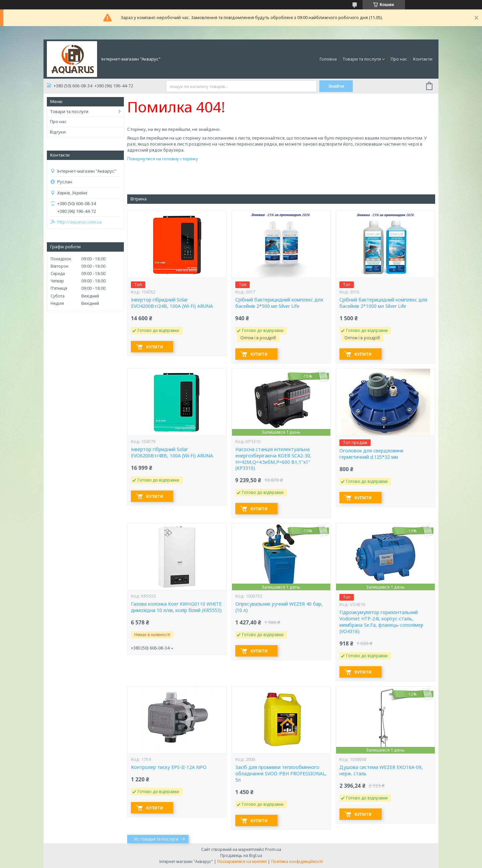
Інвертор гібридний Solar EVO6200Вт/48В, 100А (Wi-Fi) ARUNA (172, 453)
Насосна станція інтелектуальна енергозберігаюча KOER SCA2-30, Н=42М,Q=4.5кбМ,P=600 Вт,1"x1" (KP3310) (273, 459)
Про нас (399, 59)
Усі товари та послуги (156, 839)
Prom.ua (273, 849)
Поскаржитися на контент (242, 861)
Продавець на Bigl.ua (241, 855)
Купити (154, 347)
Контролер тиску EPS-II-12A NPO (169, 767)
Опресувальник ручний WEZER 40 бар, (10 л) (279, 607)
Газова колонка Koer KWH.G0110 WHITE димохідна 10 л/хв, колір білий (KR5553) (176, 607)
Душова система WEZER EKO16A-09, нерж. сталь (381, 770)
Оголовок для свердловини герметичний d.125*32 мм (371, 454)
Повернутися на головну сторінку (163, 159)
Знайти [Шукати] (336, 86)
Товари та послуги (362, 59)
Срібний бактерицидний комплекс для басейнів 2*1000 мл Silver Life (383, 303)
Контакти (423, 59)
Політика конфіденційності (297, 861)
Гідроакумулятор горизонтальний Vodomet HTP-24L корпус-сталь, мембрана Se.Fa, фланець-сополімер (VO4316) (381, 622)
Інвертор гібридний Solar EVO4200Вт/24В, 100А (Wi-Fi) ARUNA (172, 303)
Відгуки (58, 132)
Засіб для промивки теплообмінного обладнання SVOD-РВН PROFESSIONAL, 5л (281, 774)
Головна (328, 59)
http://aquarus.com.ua (79, 222)
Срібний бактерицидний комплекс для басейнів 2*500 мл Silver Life (279, 303)
